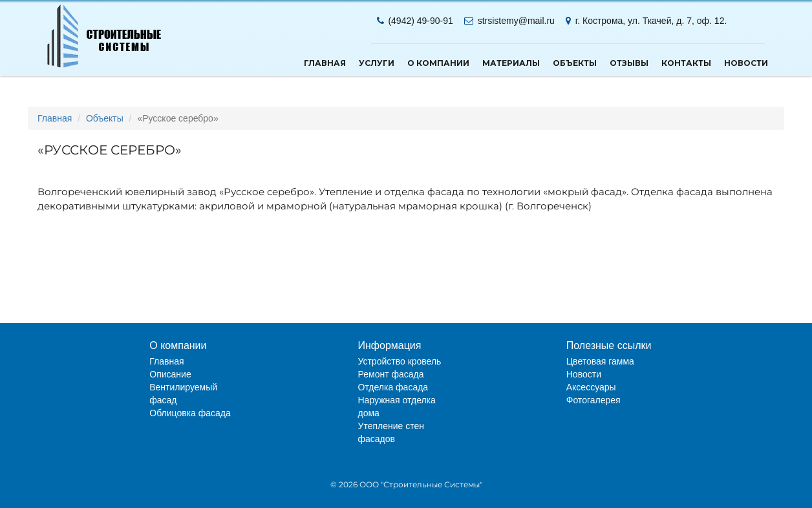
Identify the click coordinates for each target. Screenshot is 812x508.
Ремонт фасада (391, 374)
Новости (746, 63)
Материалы (511, 63)
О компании (438, 63)
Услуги (377, 63)
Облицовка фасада (190, 413)
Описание (170, 374)
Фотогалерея (593, 400)
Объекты (575, 63)
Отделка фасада (393, 387)
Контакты (686, 63)
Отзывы (629, 63)
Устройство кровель (400, 361)
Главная (325, 63)
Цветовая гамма (600, 361)
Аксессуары (591, 387)
